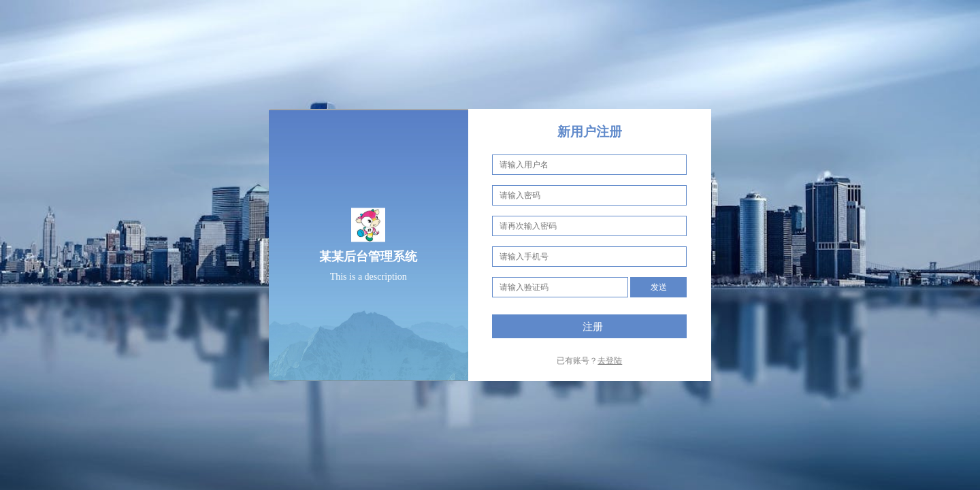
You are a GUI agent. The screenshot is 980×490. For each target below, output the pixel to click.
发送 (659, 287)
